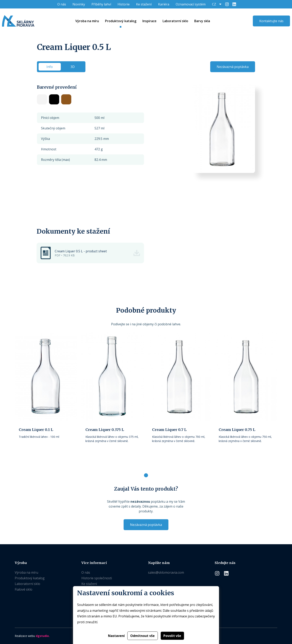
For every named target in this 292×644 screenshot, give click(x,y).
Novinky (79, 4)
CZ (214, 4)
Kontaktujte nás (271, 21)
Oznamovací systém (191, 4)
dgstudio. (43, 636)
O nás (62, 4)
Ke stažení (144, 4)
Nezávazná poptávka (233, 67)
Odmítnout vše (142, 636)
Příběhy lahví (101, 4)
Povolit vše (172, 636)
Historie (124, 4)
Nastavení (116, 636)
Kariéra (164, 4)
